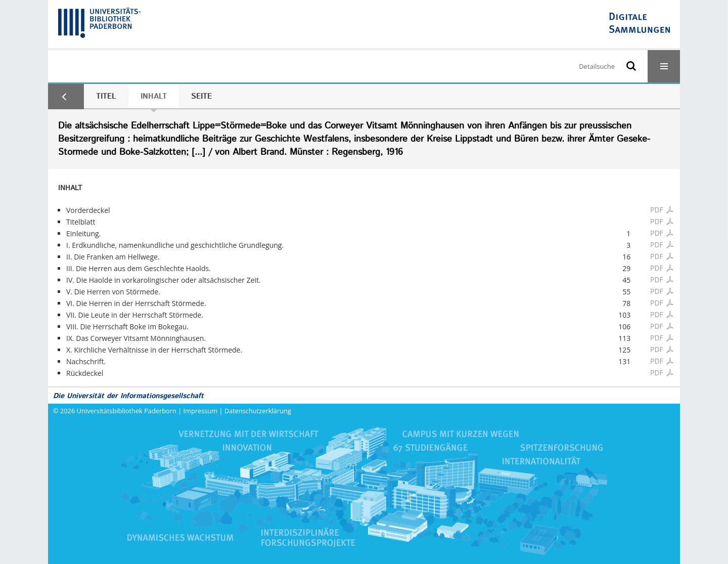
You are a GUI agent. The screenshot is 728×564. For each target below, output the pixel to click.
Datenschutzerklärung (258, 411)
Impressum (201, 411)
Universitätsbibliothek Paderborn (127, 411)
